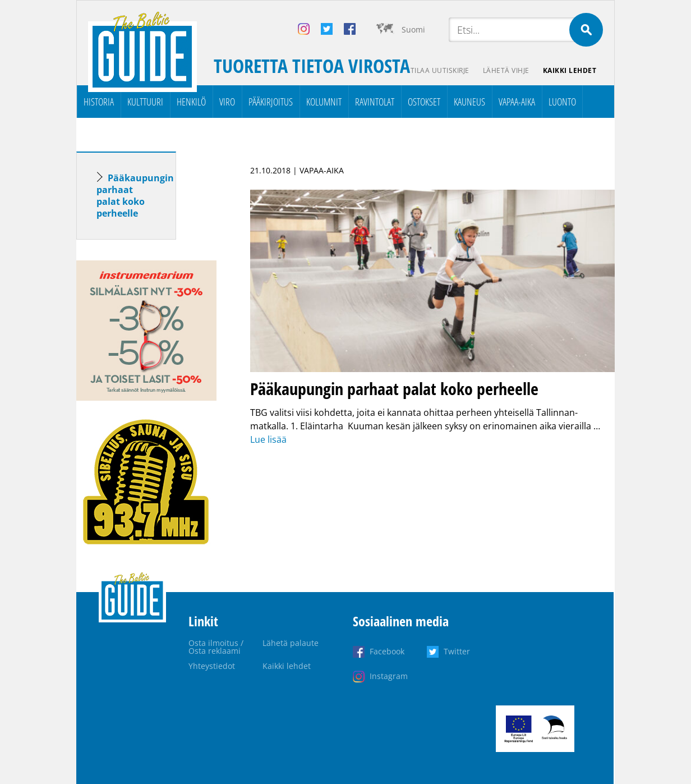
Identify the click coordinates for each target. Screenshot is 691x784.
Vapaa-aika (517, 102)
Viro (227, 102)
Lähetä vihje (506, 70)
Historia (99, 102)
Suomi (413, 29)
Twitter (457, 651)
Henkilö (191, 102)
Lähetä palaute (291, 643)
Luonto (562, 102)
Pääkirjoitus (271, 102)
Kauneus (469, 102)
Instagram (389, 676)
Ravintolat (375, 102)
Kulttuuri (145, 102)
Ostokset (424, 102)
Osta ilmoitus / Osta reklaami (216, 647)
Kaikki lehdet (570, 70)
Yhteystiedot (212, 666)
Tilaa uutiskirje (440, 70)
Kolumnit (324, 102)
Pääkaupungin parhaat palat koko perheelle (135, 196)
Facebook (387, 651)
